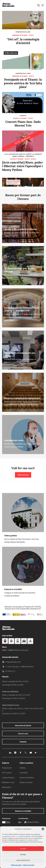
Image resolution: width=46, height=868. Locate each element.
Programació (7, 768)
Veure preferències (23, 860)
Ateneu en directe (26, 782)
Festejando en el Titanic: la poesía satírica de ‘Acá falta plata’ (23, 83)
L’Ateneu (23, 768)
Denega (23, 854)
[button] (43, 829)
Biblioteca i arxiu (8, 782)
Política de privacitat (28, 865)
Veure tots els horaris (23, 726)
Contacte (23, 742)
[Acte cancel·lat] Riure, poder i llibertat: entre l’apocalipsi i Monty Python (22, 166)
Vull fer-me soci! (23, 475)
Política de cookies (16, 865)
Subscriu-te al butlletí (23, 811)
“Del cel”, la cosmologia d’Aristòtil (23, 41)
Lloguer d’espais (8, 778)
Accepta (23, 849)
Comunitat (24, 773)
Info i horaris (7, 773)
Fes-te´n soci (23, 734)
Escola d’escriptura (27, 778)
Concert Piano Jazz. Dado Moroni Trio (23, 124)
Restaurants (7, 787)
